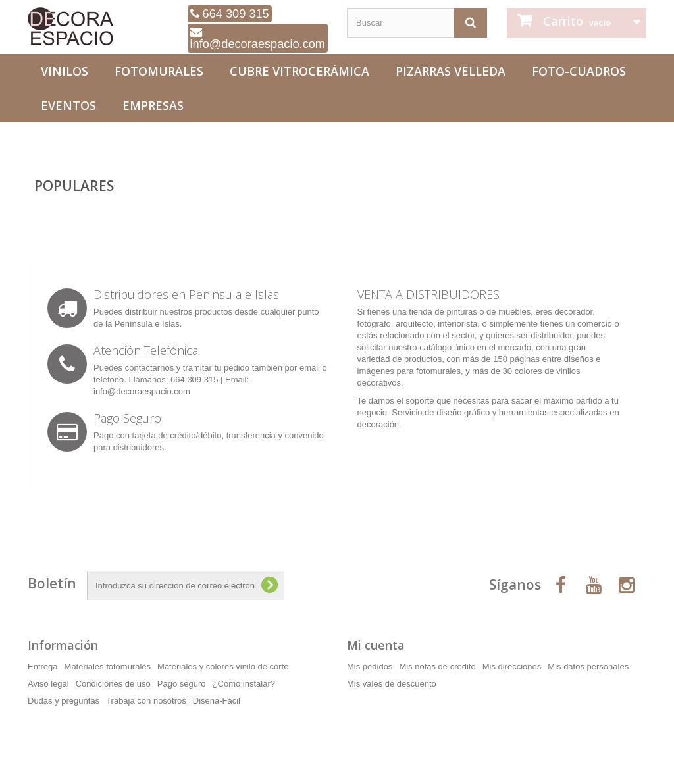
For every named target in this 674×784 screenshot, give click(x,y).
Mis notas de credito (437, 666)
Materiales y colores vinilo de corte (223, 666)
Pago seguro (182, 684)
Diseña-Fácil (217, 701)
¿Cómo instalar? (244, 684)
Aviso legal (48, 684)
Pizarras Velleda (451, 71)
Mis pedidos (370, 666)
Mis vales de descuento (392, 684)
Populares (74, 186)
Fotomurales (159, 71)
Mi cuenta (376, 645)
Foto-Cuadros (579, 71)
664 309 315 (230, 14)
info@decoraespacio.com (258, 39)
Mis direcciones (512, 666)
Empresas (153, 105)
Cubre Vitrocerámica (299, 71)
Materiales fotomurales (108, 666)
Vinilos (65, 71)
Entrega (43, 666)
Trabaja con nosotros (146, 701)
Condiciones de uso (113, 684)
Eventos (68, 105)
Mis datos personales (588, 666)
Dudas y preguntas (64, 701)
